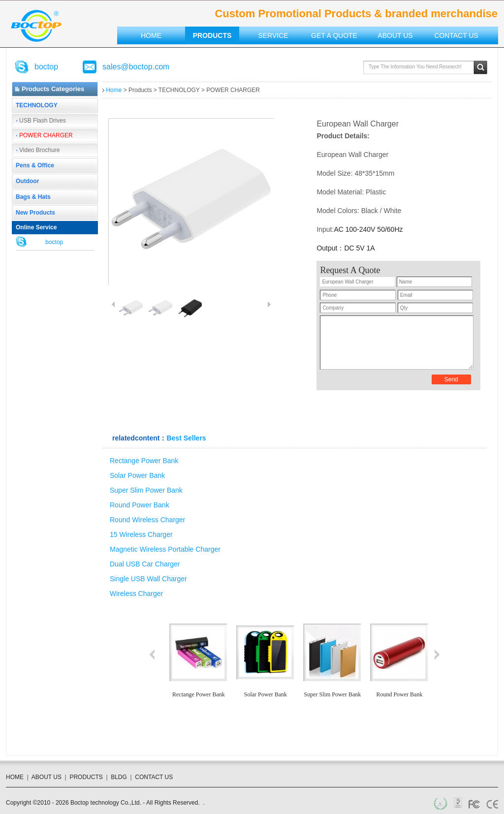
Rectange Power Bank (144, 461)
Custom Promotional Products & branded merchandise (36, 26)
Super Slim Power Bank (146, 490)
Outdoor (27, 181)
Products (212, 35)
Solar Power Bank (137, 475)
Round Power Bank (140, 505)
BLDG (119, 777)
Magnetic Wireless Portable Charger (165, 549)
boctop (46, 67)
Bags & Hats (33, 197)
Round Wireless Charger (147, 520)
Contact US (456, 35)
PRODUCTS (86, 777)
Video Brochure (40, 150)
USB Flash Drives (43, 121)
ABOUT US (47, 777)
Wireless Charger (136, 594)
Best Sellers (186, 438)
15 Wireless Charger (141, 534)
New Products (35, 213)
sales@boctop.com (136, 67)
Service (273, 35)
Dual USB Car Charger (145, 564)
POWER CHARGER (46, 135)
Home (151, 35)
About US (395, 35)
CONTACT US (154, 777)
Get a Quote (334, 35)
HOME (15, 777)
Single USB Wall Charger (148, 579)
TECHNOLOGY (37, 105)
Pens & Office (35, 165)
